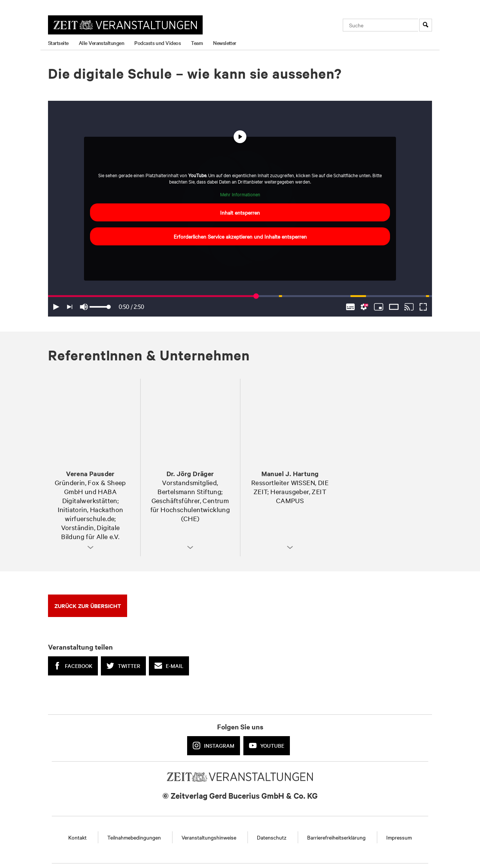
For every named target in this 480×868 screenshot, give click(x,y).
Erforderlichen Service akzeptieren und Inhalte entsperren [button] (240, 237)
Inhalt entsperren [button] (240, 213)
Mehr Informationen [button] (240, 194)
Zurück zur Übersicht (88, 606)
